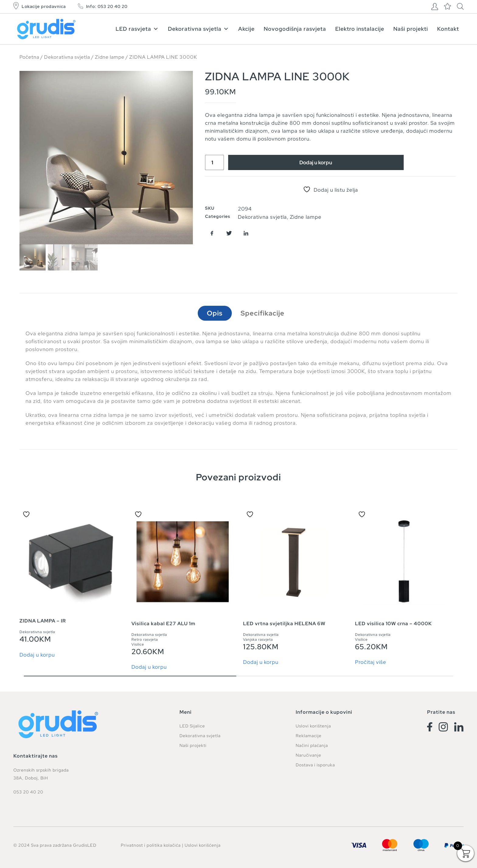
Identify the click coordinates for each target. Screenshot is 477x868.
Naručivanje (308, 755)
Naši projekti (411, 29)
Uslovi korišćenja (203, 845)
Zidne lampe (110, 57)
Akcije (246, 29)
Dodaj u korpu (316, 162)
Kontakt (448, 29)
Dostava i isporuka (315, 765)
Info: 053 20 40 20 (107, 6)
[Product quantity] (214, 162)
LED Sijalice (192, 726)
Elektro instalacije (360, 29)
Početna (29, 57)
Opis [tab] (215, 313)
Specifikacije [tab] (263, 313)
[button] (212, 233)
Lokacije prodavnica (44, 6)
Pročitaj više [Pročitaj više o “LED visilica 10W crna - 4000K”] (371, 662)
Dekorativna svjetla (198, 29)
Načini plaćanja (312, 745)
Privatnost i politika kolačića (151, 845)
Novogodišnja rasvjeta (295, 29)
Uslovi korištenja (313, 726)
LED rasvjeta (137, 29)
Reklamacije (309, 736)
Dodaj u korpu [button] (37, 655)
